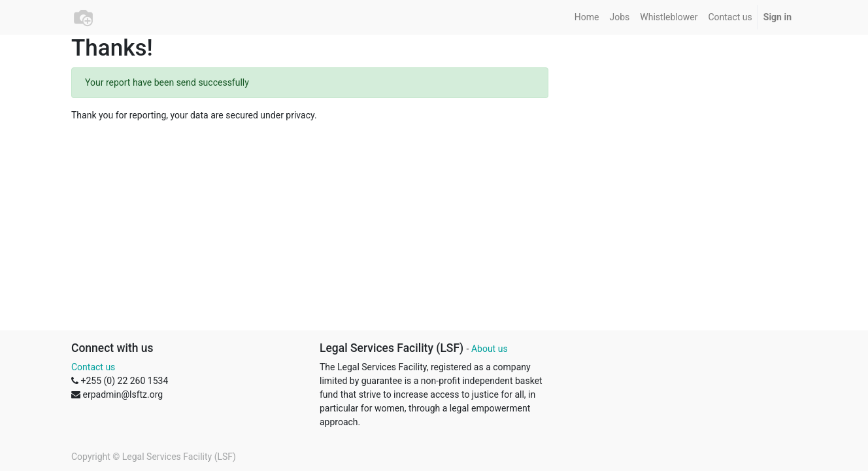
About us (490, 349)
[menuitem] (587, 17)
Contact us (93, 367)
